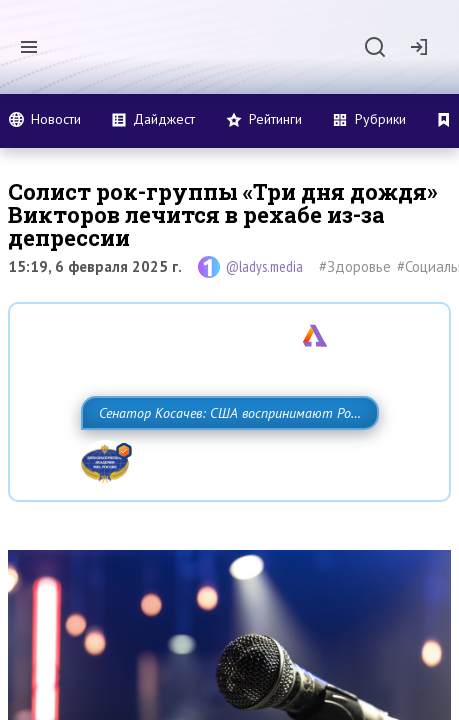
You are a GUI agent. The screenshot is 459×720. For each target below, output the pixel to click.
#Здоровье (355, 266)
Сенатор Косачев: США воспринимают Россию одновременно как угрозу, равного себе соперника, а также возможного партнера (226, 457)
